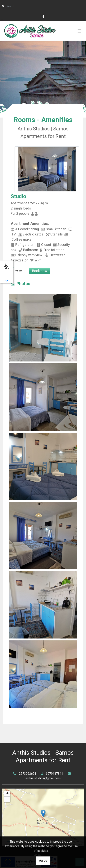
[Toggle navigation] (79, 31)
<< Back (18, 271)
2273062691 (28, 774)
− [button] (7, 800)
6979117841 (54, 774)
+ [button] (7, 794)
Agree (43, 861)
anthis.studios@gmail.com (43, 778)
